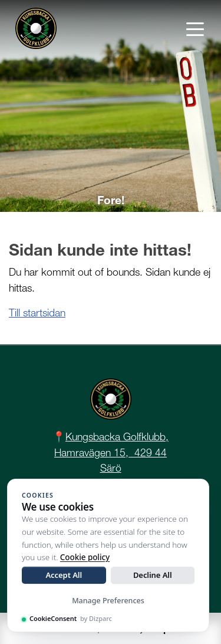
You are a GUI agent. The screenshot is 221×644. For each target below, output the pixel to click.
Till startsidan (37, 313)
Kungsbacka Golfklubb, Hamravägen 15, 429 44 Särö (111, 452)
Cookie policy (85, 557)
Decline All (153, 575)
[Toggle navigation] (195, 28)
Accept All (64, 575)
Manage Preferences (108, 601)
